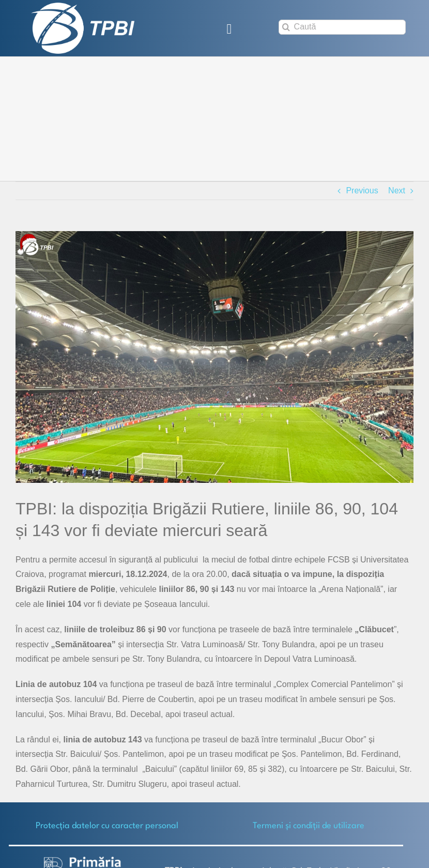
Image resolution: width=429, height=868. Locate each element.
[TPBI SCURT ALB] (83, 6)
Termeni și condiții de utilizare (309, 826)
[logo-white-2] (83, 861)
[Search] (286, 27)
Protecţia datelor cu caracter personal (107, 826)
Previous (362, 191)
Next (397, 191)
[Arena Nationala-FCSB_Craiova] (214, 357)
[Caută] (342, 27)
